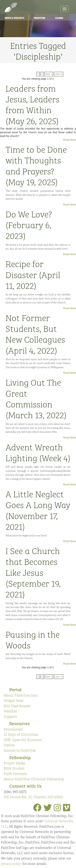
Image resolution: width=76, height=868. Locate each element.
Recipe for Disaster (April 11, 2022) (33, 274)
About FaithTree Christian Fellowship (34, 779)
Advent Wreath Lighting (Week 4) (38, 452)
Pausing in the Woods (33, 639)
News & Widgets (14, 18)
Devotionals (13, 729)
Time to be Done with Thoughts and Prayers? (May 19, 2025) (36, 165)
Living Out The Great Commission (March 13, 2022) (36, 398)
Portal (15, 689)
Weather (40, 18)
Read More (70, 140)
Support (10, 716)
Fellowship (20, 757)
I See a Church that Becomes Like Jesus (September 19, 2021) (33, 572)
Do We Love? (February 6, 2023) (29, 225)
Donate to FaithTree (20, 750)
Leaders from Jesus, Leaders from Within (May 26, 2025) (33, 104)
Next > (49, 74)
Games (59, 18)
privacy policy (11, 864)
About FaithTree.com (21, 695)
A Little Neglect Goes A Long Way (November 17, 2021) (38, 510)
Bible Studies (14, 768)
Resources (20, 723)
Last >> (59, 74)
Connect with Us (25, 786)
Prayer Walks (14, 763)
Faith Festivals (15, 773)
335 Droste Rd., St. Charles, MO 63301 (33, 797)
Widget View (14, 700)
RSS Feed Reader (17, 706)
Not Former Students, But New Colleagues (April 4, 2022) (35, 334)
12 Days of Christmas (21, 734)
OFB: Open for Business (23, 739)
